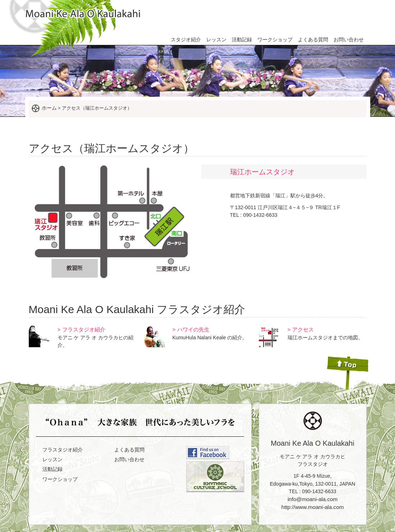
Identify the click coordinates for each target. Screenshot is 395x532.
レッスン (216, 40)
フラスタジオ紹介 (63, 450)
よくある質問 (313, 40)
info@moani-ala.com (313, 499)
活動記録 (242, 40)
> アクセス (301, 329)
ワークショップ (275, 40)
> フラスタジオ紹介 (81, 329)
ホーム (49, 108)
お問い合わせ (349, 40)
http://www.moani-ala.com (313, 507)
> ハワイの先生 (191, 329)
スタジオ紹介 (186, 40)
